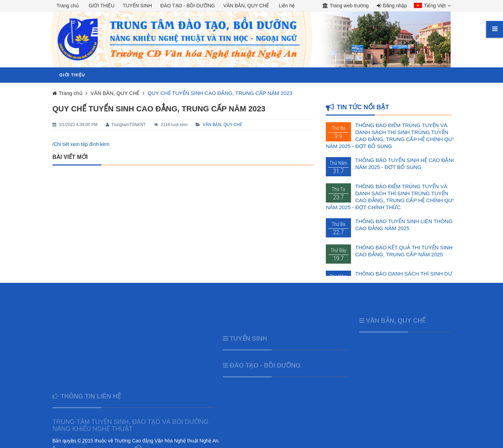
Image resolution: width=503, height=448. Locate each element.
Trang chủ (68, 6)
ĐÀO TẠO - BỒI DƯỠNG (265, 374)
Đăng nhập (392, 6)
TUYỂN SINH (249, 347)
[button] (431, 6)
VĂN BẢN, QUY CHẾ (222, 125)
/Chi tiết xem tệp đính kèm (81, 144)
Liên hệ (287, 6)
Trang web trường (346, 6)
